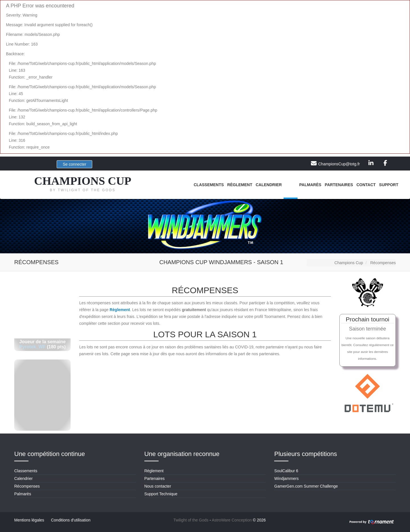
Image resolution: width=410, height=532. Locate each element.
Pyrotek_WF (32, 347)
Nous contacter (158, 486)
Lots (291, 185)
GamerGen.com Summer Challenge (306, 486)
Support (389, 185)
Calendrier (269, 185)
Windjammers (286, 478)
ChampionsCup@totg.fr (339, 164)
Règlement (240, 185)
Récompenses (27, 486)
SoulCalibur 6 (286, 471)
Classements (209, 185)
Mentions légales (29, 520)
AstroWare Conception (232, 520)
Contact (366, 185)
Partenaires (339, 185)
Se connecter (74, 164)
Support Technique (161, 494)
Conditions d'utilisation (71, 520)
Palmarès (310, 185)
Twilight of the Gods (191, 520)
